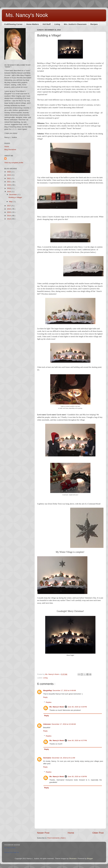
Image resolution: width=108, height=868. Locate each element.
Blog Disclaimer (10, 150)
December (13, 194)
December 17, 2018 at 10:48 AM (64, 724)
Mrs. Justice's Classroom (75, 24)
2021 (9, 182)
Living (57, 24)
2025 (9, 172)
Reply (45, 697)
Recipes (94, 24)
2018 (9, 192)
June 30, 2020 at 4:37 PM (77, 740)
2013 (9, 219)
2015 (9, 212)
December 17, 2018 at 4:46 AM (64, 690)
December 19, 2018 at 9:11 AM (63, 758)
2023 (9, 175)
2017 (9, 206)
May (11, 202)
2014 (9, 216)
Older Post (98, 833)
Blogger (90, 859)
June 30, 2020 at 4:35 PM (77, 707)
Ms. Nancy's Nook (27, 15)
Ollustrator (73, 859)
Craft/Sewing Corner (13, 24)
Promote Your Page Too (12, 852)
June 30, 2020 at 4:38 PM (77, 777)
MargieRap (48, 690)
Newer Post (43, 833)
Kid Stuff (47, 24)
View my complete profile (14, 163)
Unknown (47, 724)
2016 (9, 209)
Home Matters (33, 24)
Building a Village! (15, 197)
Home (71, 833)
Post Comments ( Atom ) (57, 838)
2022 (9, 178)
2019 (9, 188)
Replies (49, 702)
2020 (9, 185)
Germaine (47, 758)
